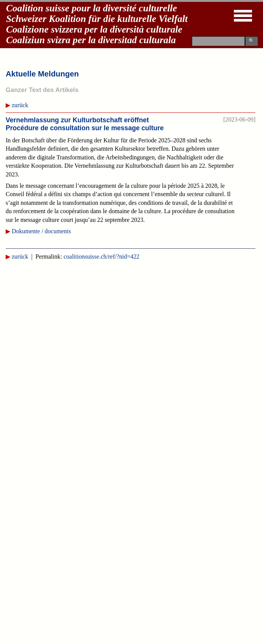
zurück (20, 105)
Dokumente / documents (41, 231)
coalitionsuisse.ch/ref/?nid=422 (102, 257)
